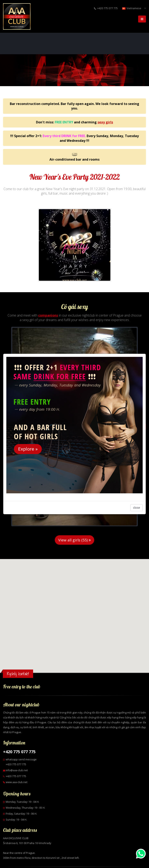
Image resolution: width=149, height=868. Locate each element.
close (137, 508)
